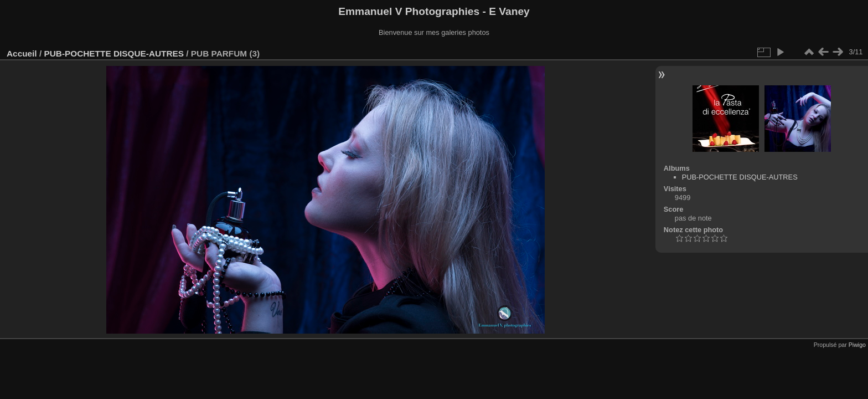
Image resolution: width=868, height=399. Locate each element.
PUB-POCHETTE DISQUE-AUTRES (114, 53)
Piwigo (857, 345)
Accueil (22, 53)
